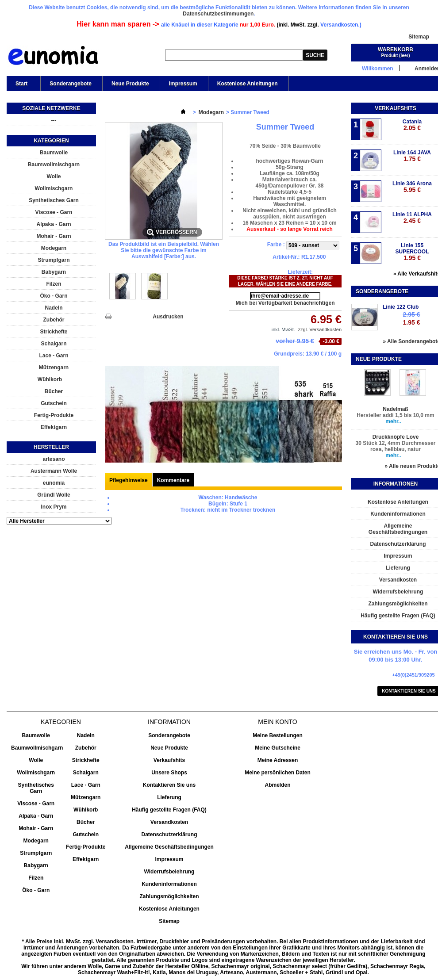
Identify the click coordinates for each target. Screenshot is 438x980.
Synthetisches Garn (54, 200)
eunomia (54, 483)
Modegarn (54, 248)
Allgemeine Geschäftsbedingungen (169, 847)
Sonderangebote (71, 84)
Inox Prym (54, 507)
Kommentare (173, 480)
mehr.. (393, 421)
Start (21, 86)
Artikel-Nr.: (286, 257)
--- (54, 120)
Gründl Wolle (54, 495)
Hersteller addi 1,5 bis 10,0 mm (395, 415)
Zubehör (54, 320)
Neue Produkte (130, 84)
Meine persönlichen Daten (278, 773)
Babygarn (54, 272)
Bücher (54, 391)
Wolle (54, 176)
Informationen (396, 484)
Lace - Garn (54, 356)
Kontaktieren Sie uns (169, 785)
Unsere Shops (169, 773)
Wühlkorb (50, 379)
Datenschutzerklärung (169, 835)
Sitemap (419, 37)
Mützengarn (54, 367)
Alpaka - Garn (54, 224)
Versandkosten (169, 822)
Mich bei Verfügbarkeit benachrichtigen (285, 303)
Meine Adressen (278, 760)
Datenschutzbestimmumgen (218, 14)
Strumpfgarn (54, 260)
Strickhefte (54, 332)
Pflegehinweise (129, 480)
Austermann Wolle (54, 471)
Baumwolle (54, 153)
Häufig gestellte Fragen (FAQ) (169, 810)
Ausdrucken (168, 317)
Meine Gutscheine (278, 748)
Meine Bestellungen (278, 735)
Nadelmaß (395, 409)
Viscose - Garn (54, 212)
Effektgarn (54, 427)
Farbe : (277, 245)
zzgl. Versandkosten (320, 329)
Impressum (183, 84)
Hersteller (51, 447)
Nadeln (54, 308)
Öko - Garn (54, 296)
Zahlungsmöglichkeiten (169, 896)
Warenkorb (396, 50)
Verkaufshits (395, 108)
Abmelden (277, 785)
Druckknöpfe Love (396, 437)
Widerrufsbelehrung (169, 872)
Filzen (54, 284)
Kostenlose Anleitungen (248, 84)
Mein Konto (277, 722)
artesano (54, 459)
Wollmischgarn (54, 188)
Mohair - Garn (54, 236)
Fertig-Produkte (54, 415)
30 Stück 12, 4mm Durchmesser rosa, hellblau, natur (396, 446)
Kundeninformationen (169, 884)
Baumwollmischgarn (54, 165)
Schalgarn (54, 344)
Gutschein (54, 403)
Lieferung (169, 797)
